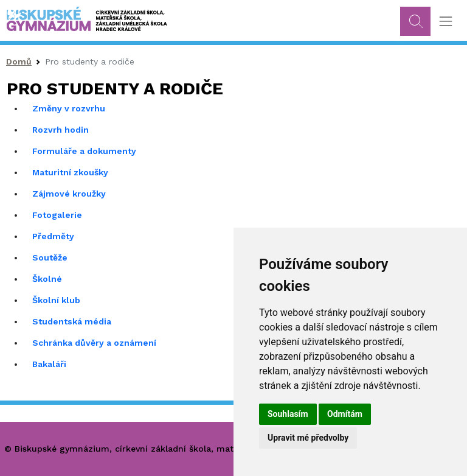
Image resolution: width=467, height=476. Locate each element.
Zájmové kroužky (69, 194)
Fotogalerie (57, 215)
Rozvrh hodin (61, 130)
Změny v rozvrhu (69, 108)
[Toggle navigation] (445, 22)
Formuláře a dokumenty (84, 151)
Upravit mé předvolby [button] (308, 438)
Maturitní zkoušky (70, 172)
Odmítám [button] (345, 414)
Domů (19, 61)
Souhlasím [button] (288, 414)
